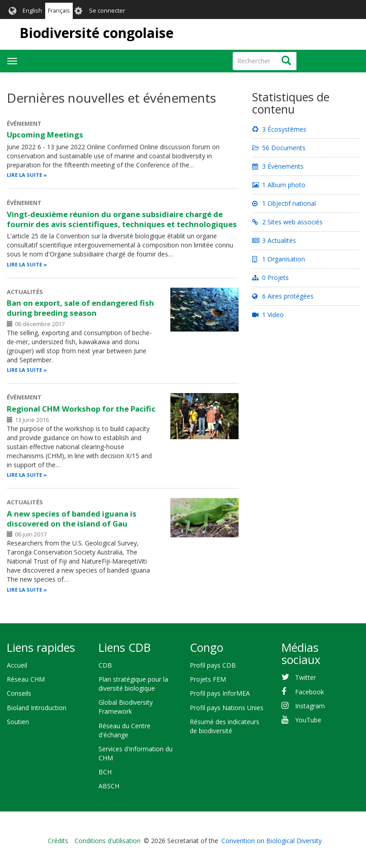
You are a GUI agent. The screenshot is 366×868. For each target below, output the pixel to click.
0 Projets (270, 277)
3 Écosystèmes (279, 129)
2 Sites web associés (287, 222)
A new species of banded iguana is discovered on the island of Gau (72, 519)
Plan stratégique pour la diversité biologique (133, 684)
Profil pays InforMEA (220, 693)
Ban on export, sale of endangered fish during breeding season (80, 308)
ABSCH (109, 786)
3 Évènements (278, 166)
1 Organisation (279, 259)
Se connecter (107, 11)
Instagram (310, 706)
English (32, 11)
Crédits (58, 841)
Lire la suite (24, 175)
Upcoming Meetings (45, 135)
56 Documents (279, 148)
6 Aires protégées (283, 296)
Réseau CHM (26, 679)
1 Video (268, 315)
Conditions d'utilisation (108, 841)
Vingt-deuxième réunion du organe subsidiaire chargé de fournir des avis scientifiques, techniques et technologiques (122, 219)
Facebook (310, 692)
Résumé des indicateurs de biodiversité (225, 726)
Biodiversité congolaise (96, 33)
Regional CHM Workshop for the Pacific (81, 409)
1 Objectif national (284, 203)
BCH (105, 772)
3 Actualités (274, 240)
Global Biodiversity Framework (126, 707)
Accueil (17, 665)
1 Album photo (279, 185)
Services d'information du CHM (136, 753)
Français (59, 11)
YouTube (308, 720)
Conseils (19, 693)
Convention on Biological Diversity (272, 841)
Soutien (18, 722)
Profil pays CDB (213, 665)
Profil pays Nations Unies (227, 708)
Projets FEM (208, 679)
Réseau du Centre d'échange (124, 730)
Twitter (305, 677)
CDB (105, 665)
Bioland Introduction (37, 708)
